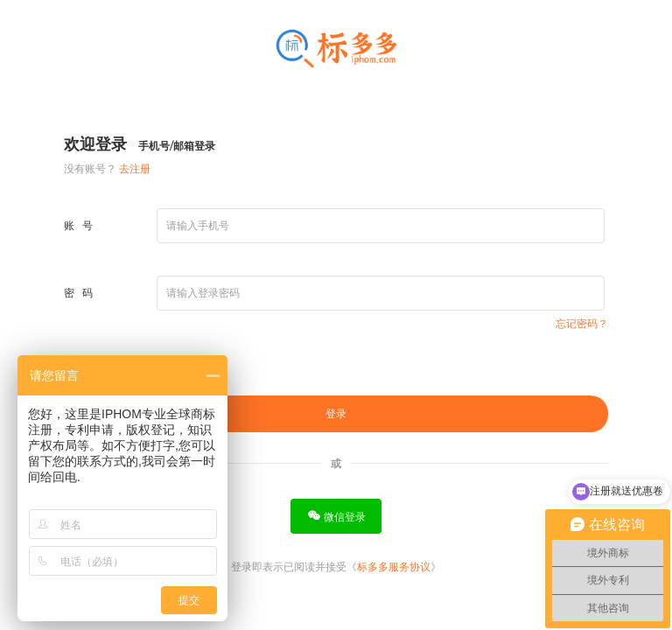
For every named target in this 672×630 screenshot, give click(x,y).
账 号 (78, 225)
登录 (336, 414)
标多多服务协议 (394, 567)
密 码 (78, 293)
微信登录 (336, 516)
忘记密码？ (582, 323)
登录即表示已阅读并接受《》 (336, 567)
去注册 (135, 168)
